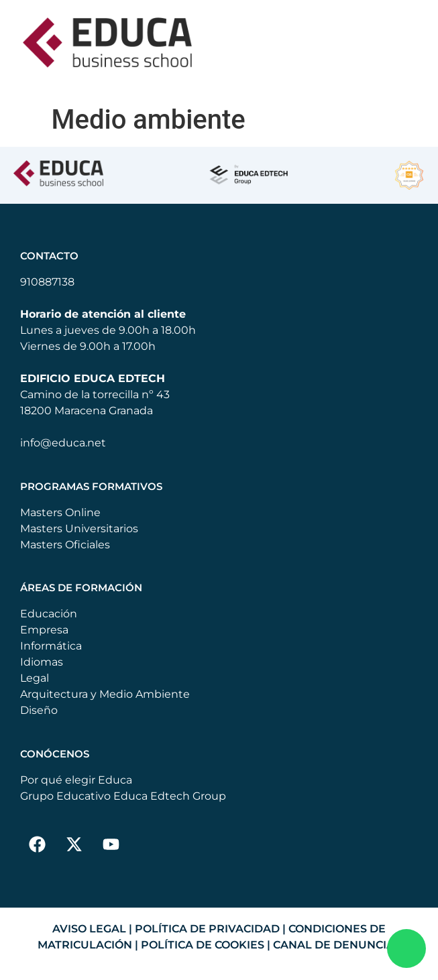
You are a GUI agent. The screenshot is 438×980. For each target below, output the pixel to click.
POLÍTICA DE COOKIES (203, 945)
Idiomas (42, 662)
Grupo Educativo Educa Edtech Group (123, 796)
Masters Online (60, 512)
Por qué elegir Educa (76, 780)
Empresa (44, 630)
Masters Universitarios (79, 529)
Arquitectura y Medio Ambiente (105, 694)
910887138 (47, 282)
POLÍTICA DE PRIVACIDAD (207, 929)
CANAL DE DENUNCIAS (337, 945)
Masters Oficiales (65, 545)
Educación (49, 614)
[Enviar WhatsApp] (406, 948)
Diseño (39, 710)
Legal (35, 678)
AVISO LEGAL (89, 929)
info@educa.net (63, 443)
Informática (51, 646)
